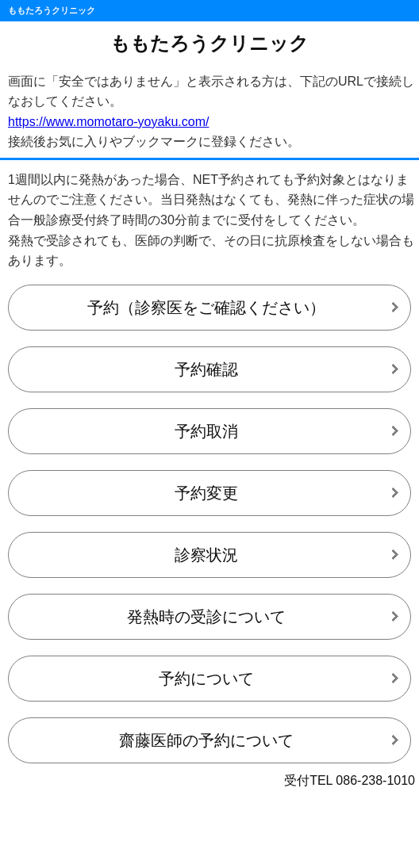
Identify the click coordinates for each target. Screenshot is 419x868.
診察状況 (206, 555)
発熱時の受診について (206, 617)
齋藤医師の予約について (206, 740)
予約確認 (206, 369)
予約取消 (206, 431)
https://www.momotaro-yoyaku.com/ (108, 122)
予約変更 (206, 493)
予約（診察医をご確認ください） (206, 308)
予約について (206, 679)
